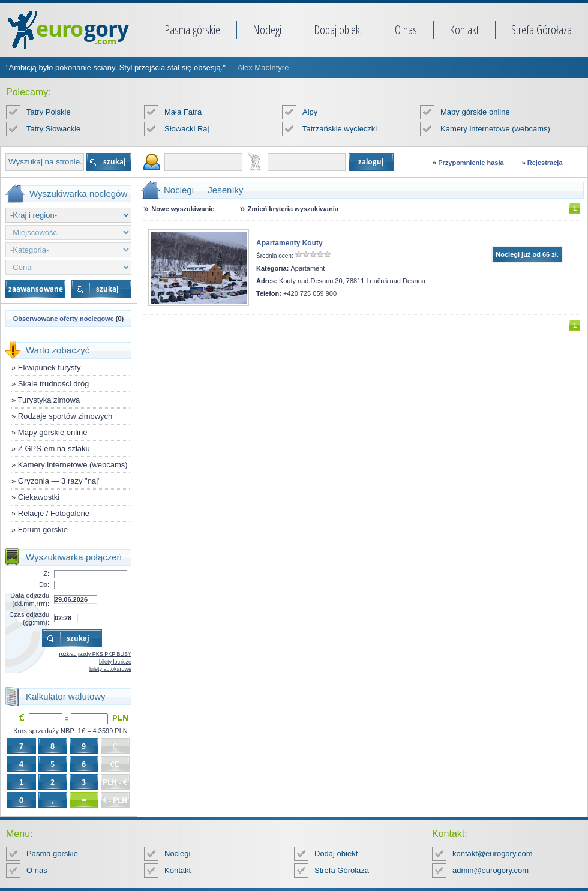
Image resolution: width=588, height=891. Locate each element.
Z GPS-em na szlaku (54, 448)
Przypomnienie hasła (471, 163)
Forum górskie (43, 529)
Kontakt (464, 30)
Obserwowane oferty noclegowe (64, 319)
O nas (406, 30)
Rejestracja (545, 163)
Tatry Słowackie (53, 129)
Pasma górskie (192, 30)
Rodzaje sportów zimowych (65, 416)
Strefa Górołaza (541, 30)
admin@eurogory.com (490, 870)
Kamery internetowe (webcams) (495, 129)
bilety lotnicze (115, 662)
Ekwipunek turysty (49, 367)
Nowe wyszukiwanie (183, 209)
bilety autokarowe (110, 669)
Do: (44, 584)
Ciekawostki (39, 497)
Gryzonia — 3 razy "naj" (59, 481)
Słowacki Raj (187, 129)
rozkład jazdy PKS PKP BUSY (95, 654)
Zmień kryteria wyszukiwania (293, 209)
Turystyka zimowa (49, 400)
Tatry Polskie (49, 112)
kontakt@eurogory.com (493, 853)
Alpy (310, 112)
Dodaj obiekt (338, 30)
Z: (46, 574)
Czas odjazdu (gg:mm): (29, 618)
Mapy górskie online (475, 112)
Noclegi (267, 30)
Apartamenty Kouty (289, 243)
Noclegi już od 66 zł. (527, 254)
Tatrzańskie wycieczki (340, 129)
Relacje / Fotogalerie (54, 513)
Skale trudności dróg (54, 384)
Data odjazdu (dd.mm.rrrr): (30, 599)
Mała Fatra (183, 112)
